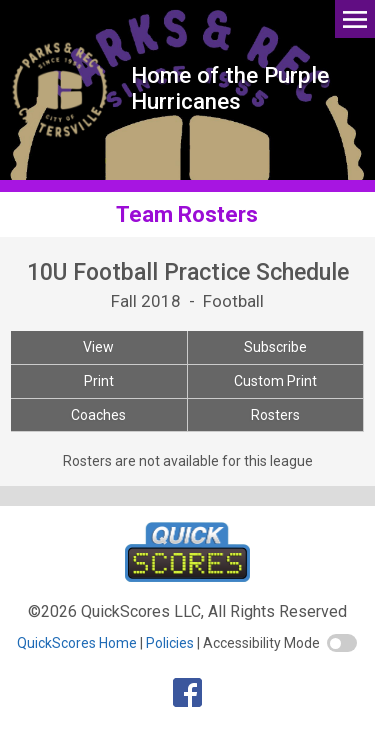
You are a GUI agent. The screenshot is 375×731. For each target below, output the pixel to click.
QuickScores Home (77, 643)
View (98, 347)
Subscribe (275, 347)
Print (99, 381)
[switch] (342, 643)
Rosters (275, 415)
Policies (170, 643)
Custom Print (275, 381)
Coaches (98, 415)
